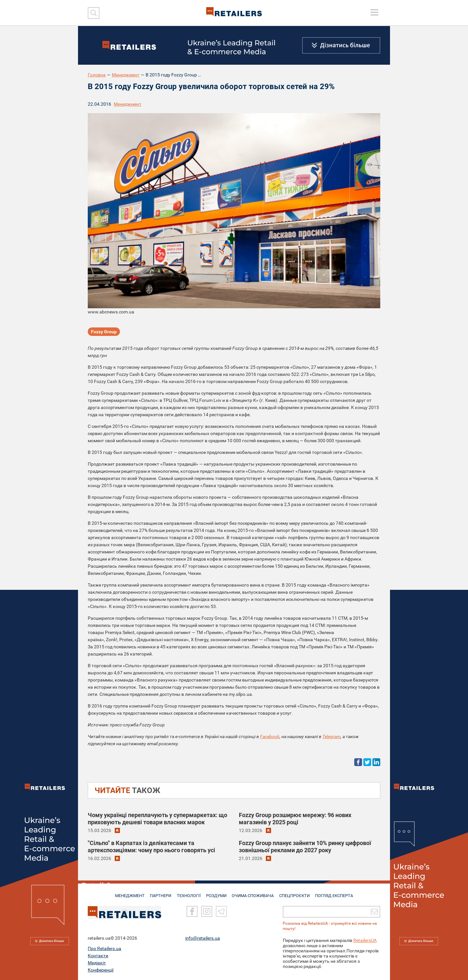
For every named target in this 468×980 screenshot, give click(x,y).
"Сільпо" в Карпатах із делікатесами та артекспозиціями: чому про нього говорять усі (151, 847)
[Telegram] (221, 912)
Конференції (101, 970)
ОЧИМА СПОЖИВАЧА (254, 893)
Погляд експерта (336, 893)
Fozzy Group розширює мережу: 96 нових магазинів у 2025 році (295, 819)
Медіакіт (97, 963)
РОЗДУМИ (217, 893)
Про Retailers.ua (104, 948)
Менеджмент (126, 75)
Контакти (98, 956)
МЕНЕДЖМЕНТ (128, 893)
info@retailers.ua (203, 938)
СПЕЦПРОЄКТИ (296, 893)
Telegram (331, 736)
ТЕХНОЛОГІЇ (189, 893)
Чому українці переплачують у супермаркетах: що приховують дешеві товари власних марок (157, 819)
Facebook (270, 736)
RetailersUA (365, 940)
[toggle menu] (374, 12)
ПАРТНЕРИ (160, 893)
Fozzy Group (104, 332)
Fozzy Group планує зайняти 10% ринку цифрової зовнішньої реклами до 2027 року (305, 847)
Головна (97, 75)
